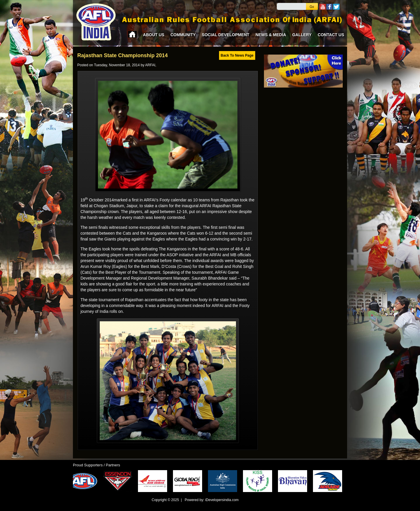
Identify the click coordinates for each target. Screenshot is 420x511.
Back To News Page (237, 55)
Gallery (302, 35)
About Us (154, 35)
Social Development (226, 35)
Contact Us (331, 35)
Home (132, 34)
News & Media (271, 35)
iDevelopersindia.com (222, 500)
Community (183, 35)
